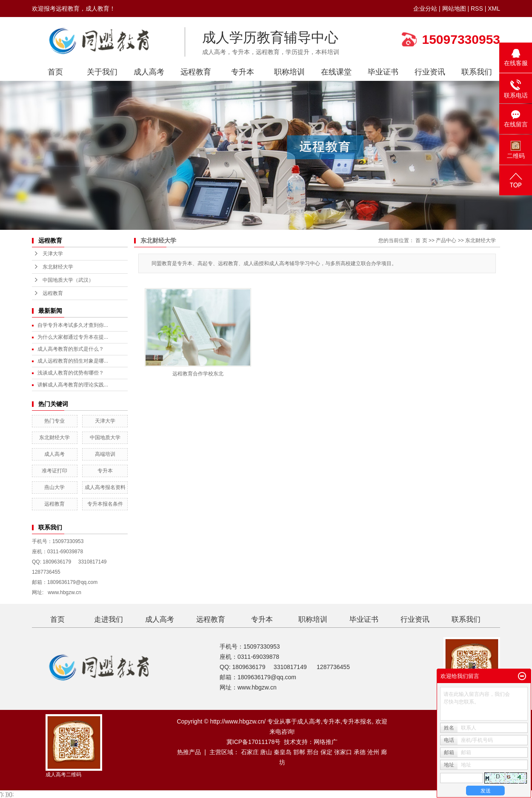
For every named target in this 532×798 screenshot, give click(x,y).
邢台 (313, 752)
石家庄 (250, 752)
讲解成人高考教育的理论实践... (73, 385)
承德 (360, 752)
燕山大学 (54, 487)
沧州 (373, 752)
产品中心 (446, 240)
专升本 (243, 72)
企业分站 (425, 9)
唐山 (266, 752)
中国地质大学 (105, 438)
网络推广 (326, 742)
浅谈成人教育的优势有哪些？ (71, 373)
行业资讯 (430, 72)
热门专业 (54, 421)
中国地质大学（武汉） (68, 280)
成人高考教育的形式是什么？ (71, 349)
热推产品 (189, 752)
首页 (55, 72)
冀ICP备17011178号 (254, 742)
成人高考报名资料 (105, 487)
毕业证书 (383, 72)
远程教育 (196, 72)
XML (494, 9)
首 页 (421, 240)
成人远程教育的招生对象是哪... (73, 361)
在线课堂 (336, 72)
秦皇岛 (283, 752)
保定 (326, 752)
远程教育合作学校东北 (198, 374)
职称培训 (289, 72)
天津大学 (53, 254)
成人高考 (149, 72)
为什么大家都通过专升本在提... (73, 337)
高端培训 (105, 454)
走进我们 (109, 619)
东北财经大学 (58, 267)
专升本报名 (357, 721)
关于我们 (102, 72)
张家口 (343, 752)
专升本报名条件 (105, 504)
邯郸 (299, 752)
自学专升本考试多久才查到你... (73, 325)
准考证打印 (54, 471)
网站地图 (454, 9)
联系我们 (477, 72)
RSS (477, 9)
